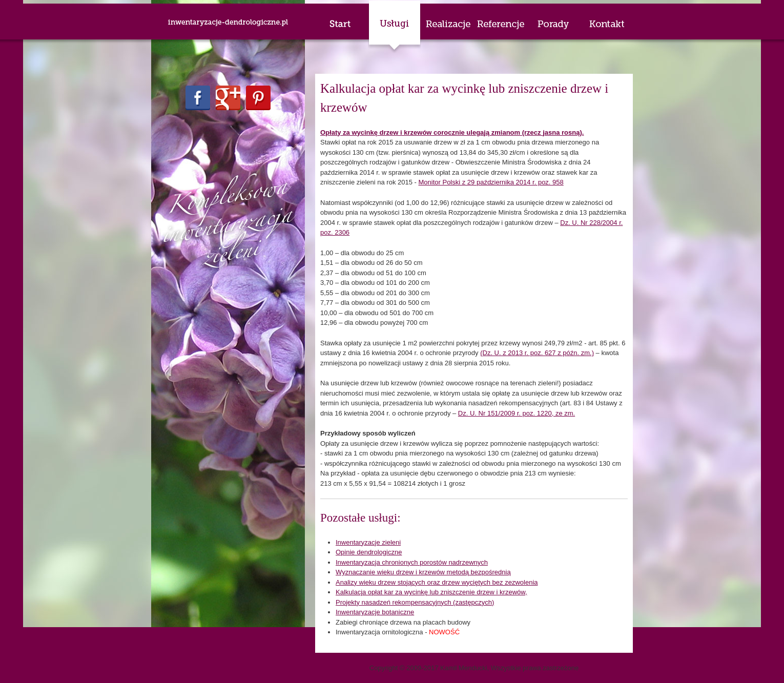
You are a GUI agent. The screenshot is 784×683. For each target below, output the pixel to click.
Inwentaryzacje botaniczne (375, 612)
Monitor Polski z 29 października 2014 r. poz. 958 (491, 182)
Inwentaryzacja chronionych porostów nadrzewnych (412, 562)
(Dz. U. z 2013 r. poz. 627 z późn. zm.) (537, 353)
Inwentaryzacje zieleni (368, 542)
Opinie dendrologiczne (369, 552)
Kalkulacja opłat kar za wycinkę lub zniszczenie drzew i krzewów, (431, 592)
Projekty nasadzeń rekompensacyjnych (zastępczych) (415, 602)
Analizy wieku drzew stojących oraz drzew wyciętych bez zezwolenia (437, 582)
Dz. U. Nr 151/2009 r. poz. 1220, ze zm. (517, 413)
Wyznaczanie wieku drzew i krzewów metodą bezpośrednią (423, 572)
